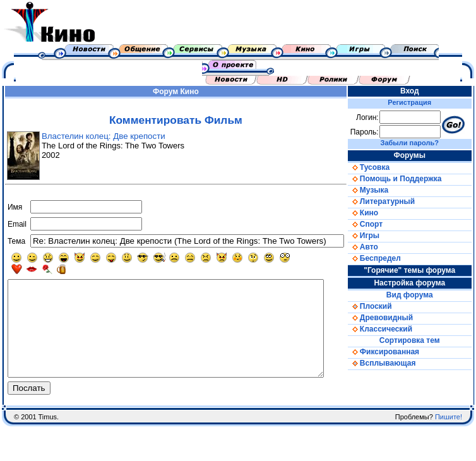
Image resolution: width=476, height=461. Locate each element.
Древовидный (394, 318)
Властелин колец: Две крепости (100, 136)
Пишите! (449, 436)
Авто (376, 247)
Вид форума (419, 295)
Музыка (381, 190)
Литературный (395, 201)
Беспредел (388, 258)
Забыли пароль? (419, 143)
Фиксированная (397, 352)
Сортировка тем (419, 340)
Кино (195, 92)
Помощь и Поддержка (408, 179)
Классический (393, 329)
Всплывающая (395, 363)
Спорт (378, 224)
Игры (377, 236)
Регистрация (419, 102)
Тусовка (382, 167)
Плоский (383, 306)
